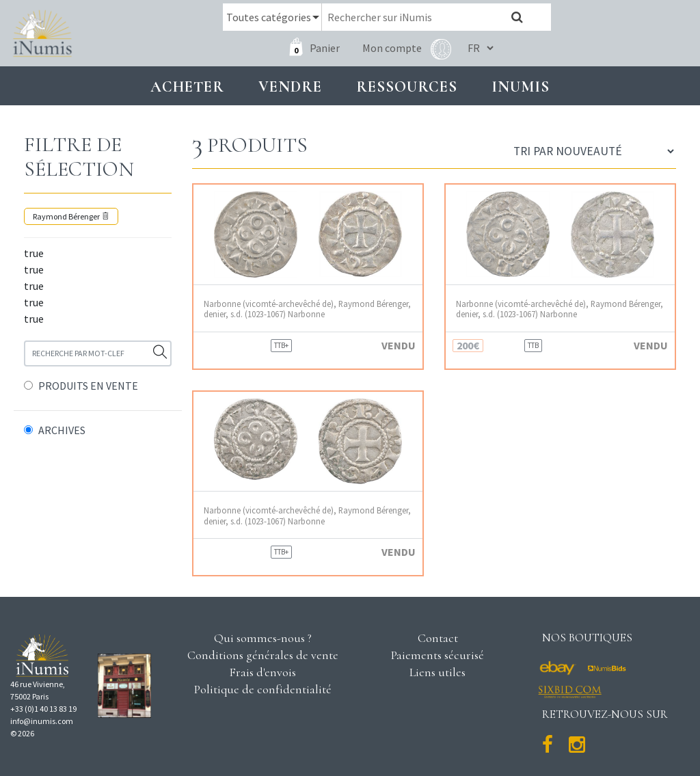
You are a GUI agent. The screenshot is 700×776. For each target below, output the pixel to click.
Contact (438, 638)
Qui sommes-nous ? (263, 638)
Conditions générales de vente (263, 655)
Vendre (290, 86)
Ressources (407, 86)
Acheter (187, 86)
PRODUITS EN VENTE (88, 386)
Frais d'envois (262, 672)
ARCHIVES (62, 430)
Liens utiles (437, 672)
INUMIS (521, 86)
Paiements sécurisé (437, 655)
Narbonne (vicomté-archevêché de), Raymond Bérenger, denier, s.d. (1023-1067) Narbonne (307, 309)
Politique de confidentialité (263, 689)
